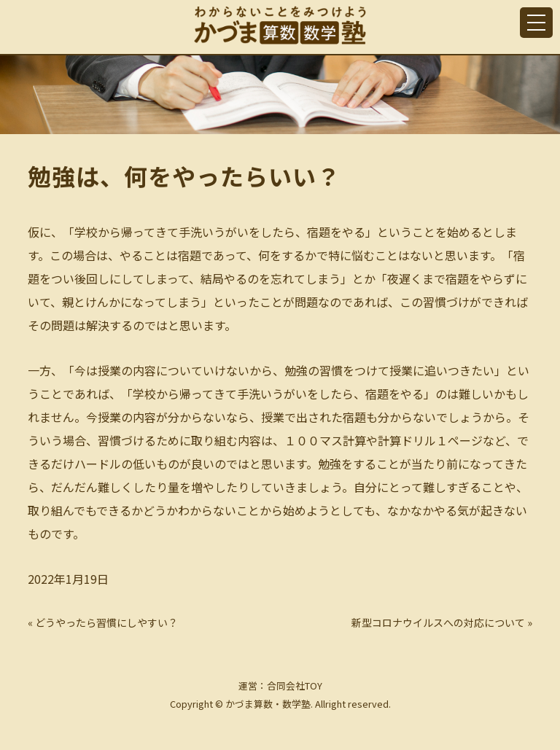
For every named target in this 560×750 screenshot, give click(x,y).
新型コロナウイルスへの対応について (438, 622)
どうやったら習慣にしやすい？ (106, 622)
